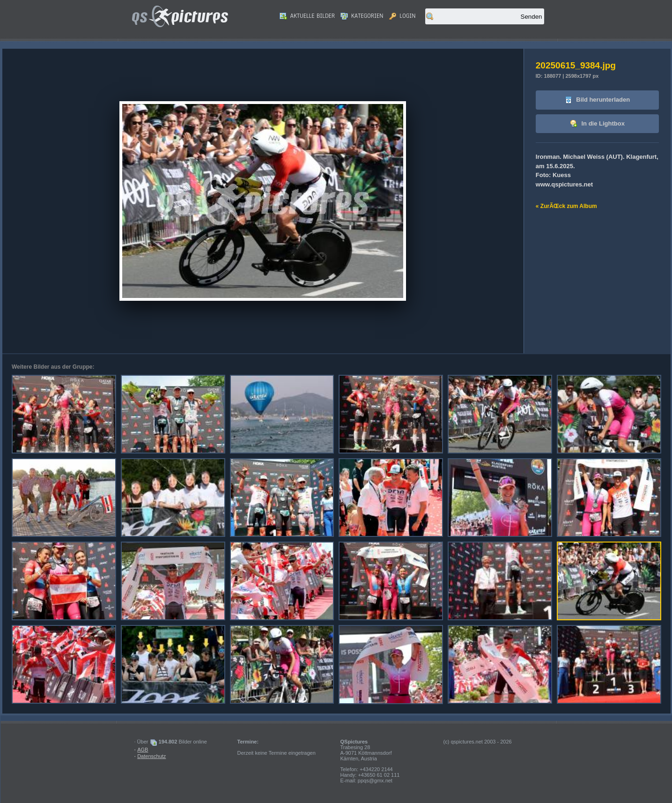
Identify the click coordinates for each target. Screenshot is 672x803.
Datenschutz (151, 756)
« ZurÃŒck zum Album (566, 206)
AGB (143, 750)
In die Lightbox (597, 124)
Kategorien (362, 16)
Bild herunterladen (597, 100)
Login (402, 16)
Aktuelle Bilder (307, 16)
